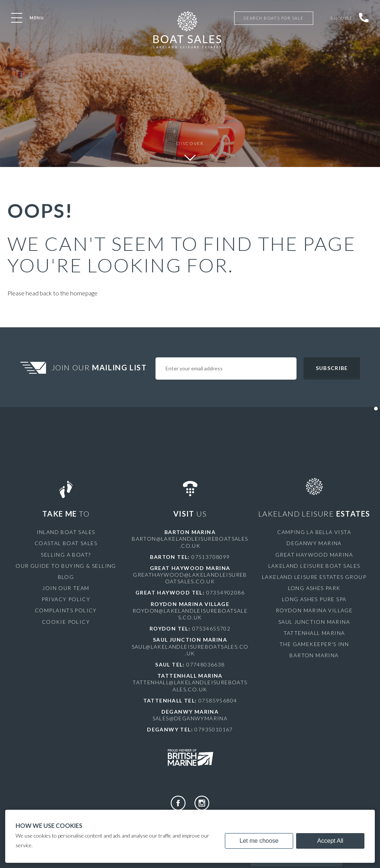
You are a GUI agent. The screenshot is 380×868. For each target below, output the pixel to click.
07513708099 (211, 557)
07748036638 (205, 664)
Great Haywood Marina (314, 555)
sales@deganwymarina (190, 718)
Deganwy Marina (314, 543)
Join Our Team (66, 588)
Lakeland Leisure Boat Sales (314, 566)
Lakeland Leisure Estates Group (314, 577)
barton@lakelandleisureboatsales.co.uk (190, 542)
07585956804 (218, 700)
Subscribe (332, 368)
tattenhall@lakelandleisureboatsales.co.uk (190, 686)
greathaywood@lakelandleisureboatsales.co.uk (190, 578)
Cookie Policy (66, 622)
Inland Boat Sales (66, 532)
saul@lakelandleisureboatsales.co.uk (190, 650)
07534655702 (211, 628)
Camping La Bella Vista (314, 532)
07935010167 (214, 729)
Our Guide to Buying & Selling (66, 566)
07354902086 (225, 592)
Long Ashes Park (314, 588)
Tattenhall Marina (314, 633)
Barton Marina (314, 655)
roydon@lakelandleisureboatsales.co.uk (190, 614)
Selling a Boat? (66, 555)
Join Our (100, 367)
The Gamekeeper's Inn (314, 644)
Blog (66, 577)
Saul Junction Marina (314, 622)
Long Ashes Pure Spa (314, 599)
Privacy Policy (66, 599)
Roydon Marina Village (314, 610)
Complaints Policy (66, 610)
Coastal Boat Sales (66, 543)
